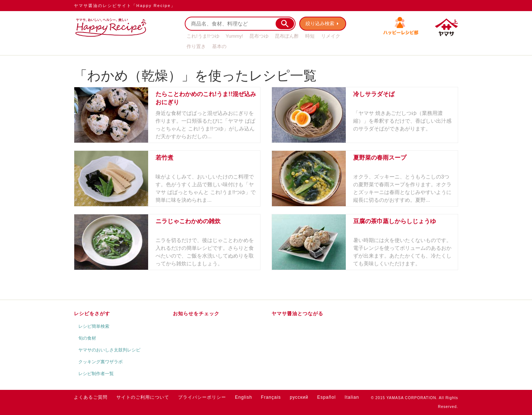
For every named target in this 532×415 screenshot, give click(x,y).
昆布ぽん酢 (287, 36)
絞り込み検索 (320, 23)
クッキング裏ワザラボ (100, 362)
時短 (310, 36)
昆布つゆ (259, 36)
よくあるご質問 (91, 397)
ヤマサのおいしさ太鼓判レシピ (109, 350)
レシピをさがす (92, 314)
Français (271, 397)
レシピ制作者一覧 (96, 374)
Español (326, 397)
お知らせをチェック (196, 314)
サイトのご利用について (143, 397)
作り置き (196, 46)
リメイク (331, 36)
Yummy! (234, 36)
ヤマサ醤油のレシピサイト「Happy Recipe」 (125, 6)
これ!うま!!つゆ (203, 36)
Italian (352, 397)
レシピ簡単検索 (94, 326)
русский (299, 397)
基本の (219, 46)
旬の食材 (87, 338)
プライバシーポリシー (202, 397)
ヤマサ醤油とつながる (297, 314)
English (243, 397)
